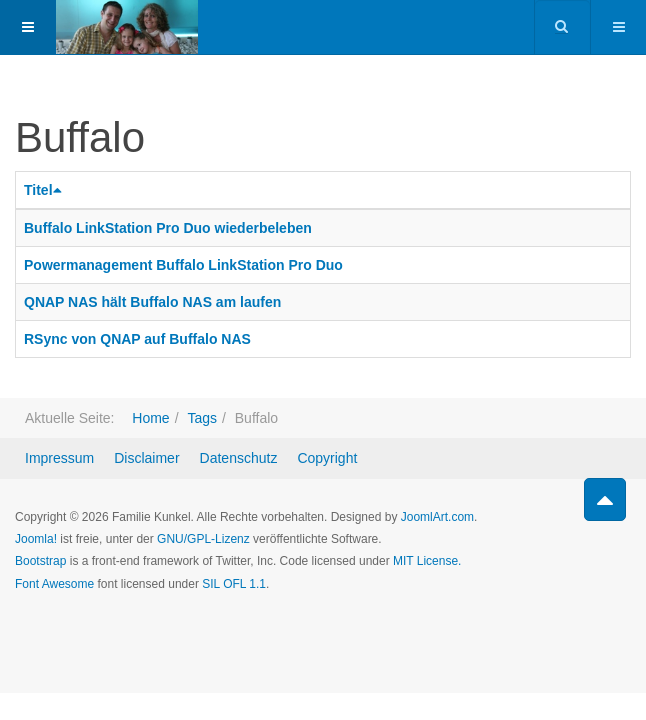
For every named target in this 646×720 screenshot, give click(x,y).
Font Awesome (54, 584)
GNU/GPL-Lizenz (203, 539)
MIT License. (427, 561)
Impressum (59, 458)
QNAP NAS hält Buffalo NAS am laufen (152, 302)
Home (150, 418)
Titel (45, 190)
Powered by (106, 638)
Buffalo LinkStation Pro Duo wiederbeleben (168, 228)
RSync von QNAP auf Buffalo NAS (137, 339)
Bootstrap (40, 561)
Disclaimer (146, 458)
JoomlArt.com (437, 517)
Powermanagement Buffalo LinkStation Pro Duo (183, 265)
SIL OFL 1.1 (234, 584)
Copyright (327, 458)
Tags (202, 418)
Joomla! (36, 539)
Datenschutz (239, 458)
